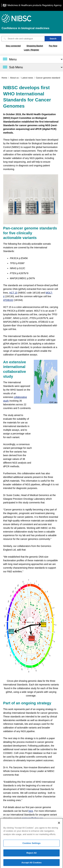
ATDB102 (8, 300)
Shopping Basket (35, 46)
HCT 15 (13, 293)
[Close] (59, 824)
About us (14, 78)
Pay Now (53, 46)
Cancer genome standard (48, 78)
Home (4, 78)
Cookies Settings (32, 844)
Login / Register (32, 50)
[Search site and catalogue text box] (23, 39)
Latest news (27, 78)
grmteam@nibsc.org (32, 818)
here (31, 811)
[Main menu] (32, 59)
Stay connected (13, 46)
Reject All (31, 854)
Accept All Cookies (32, 864)
